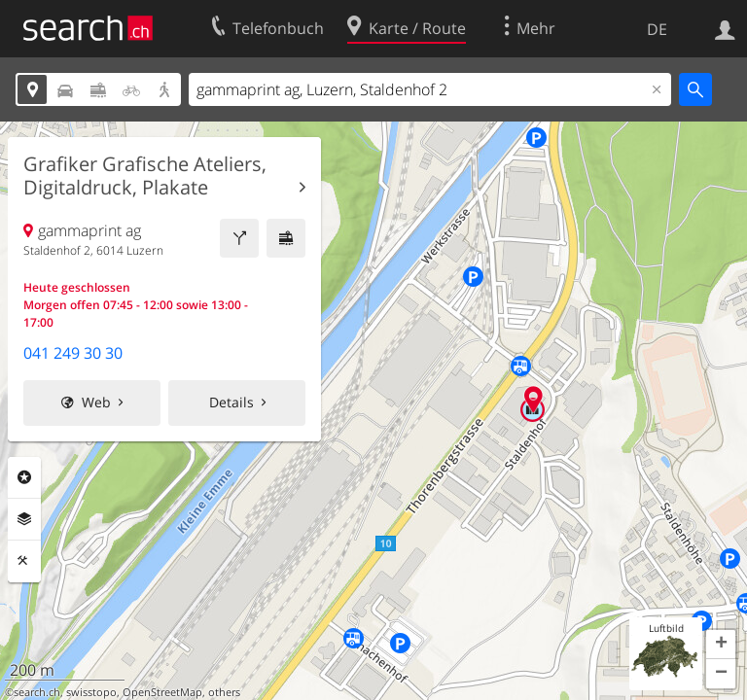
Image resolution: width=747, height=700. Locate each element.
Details (231, 402)
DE (657, 29)
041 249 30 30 (73, 353)
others (224, 692)
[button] (721, 645)
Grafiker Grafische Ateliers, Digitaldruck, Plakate (145, 176)
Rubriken (24, 477)
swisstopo (91, 692)
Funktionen (24, 561)
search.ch (37, 692)
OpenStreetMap (162, 692)
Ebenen (24, 519)
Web (96, 402)
